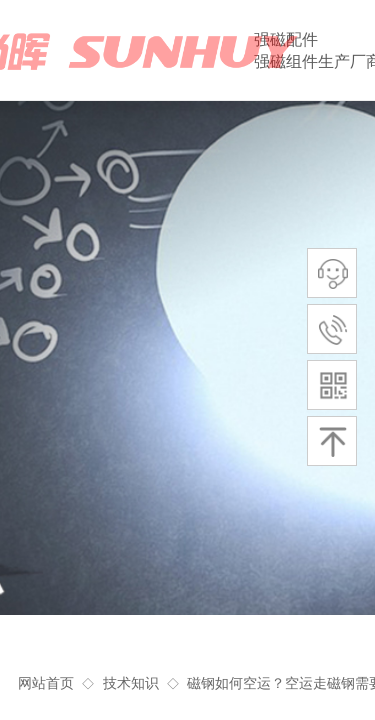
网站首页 (46, 683)
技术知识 (131, 683)
